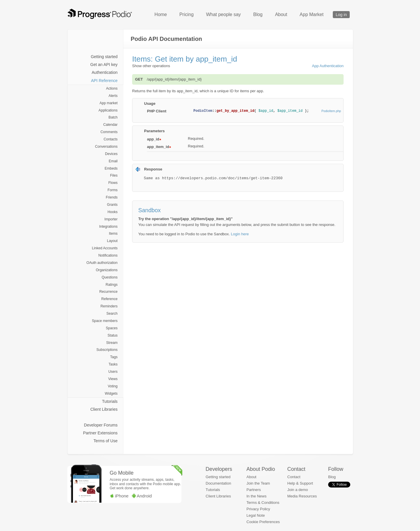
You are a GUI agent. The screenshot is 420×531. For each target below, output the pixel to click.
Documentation (218, 483)
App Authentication (328, 66)
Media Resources (302, 496)
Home (161, 14)
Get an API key (104, 65)
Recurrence (108, 292)
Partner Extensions (100, 433)
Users (113, 372)
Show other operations (151, 66)
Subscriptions (107, 350)
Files (114, 175)
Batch (113, 117)
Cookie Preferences (263, 522)
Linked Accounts (105, 248)
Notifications (108, 255)
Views (113, 379)
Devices (111, 154)
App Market (311, 14)
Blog (258, 14)
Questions (110, 277)
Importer (111, 219)
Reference (109, 299)
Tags (114, 357)
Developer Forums (101, 425)
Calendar (110, 125)
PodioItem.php (331, 111)
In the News (257, 496)
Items (113, 234)
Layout (112, 241)
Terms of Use (106, 441)
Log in (341, 15)
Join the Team (258, 483)
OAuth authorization (102, 263)
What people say (223, 14)
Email (113, 161)
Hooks (113, 212)
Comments (109, 132)
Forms (113, 190)
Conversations (106, 147)
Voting (113, 386)
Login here (240, 234)
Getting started (104, 57)
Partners (254, 490)
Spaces (112, 328)
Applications (108, 110)
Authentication (105, 72)
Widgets (111, 394)
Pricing (187, 14)
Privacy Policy (258, 509)
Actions (112, 88)
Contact (294, 477)
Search (112, 314)
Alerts (113, 96)
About (281, 14)
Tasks (113, 364)
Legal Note (256, 515)
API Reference (104, 81)
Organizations (107, 270)
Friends (112, 197)
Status (113, 335)
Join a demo (298, 490)
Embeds (111, 168)
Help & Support (300, 483)
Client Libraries (104, 409)
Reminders (109, 306)
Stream (112, 343)
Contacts (111, 139)
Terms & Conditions (263, 503)
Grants (112, 205)
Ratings (112, 285)
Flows (113, 183)
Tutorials (110, 401)
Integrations (108, 227)
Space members (105, 321)
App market (108, 103)
